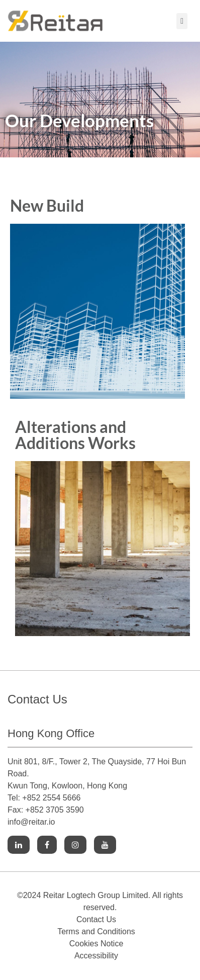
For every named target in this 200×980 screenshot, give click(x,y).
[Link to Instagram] (75, 845)
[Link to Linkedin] (19, 845)
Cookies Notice (96, 944)
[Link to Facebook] (47, 845)
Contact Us (96, 919)
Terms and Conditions (96, 931)
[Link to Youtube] (105, 845)
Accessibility (96, 956)
